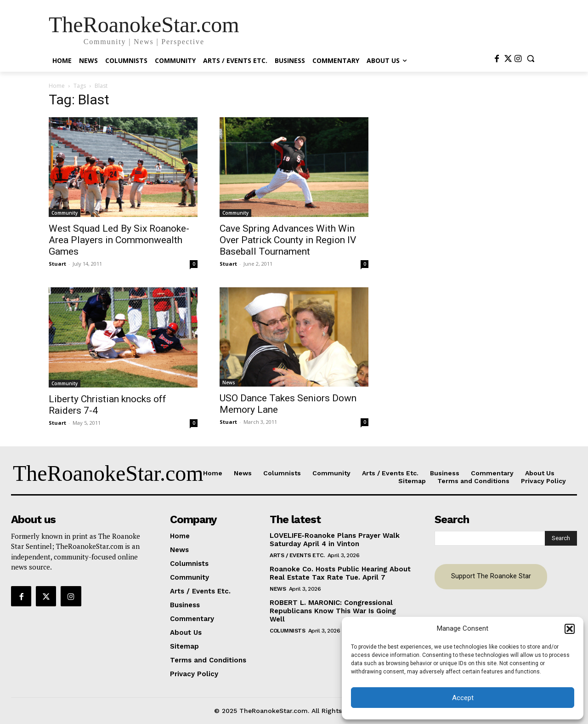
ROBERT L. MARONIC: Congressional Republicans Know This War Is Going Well (333, 611)
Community (65, 213)
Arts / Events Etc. (297, 555)
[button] (570, 629)
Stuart (57, 264)
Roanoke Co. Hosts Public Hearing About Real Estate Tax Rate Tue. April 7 (340, 573)
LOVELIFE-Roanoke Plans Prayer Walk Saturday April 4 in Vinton (335, 540)
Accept (463, 698)
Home (57, 86)
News (229, 382)
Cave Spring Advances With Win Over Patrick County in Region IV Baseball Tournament (288, 240)
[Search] (561, 538)
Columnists (287, 631)
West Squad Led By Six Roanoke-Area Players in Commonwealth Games (119, 240)
